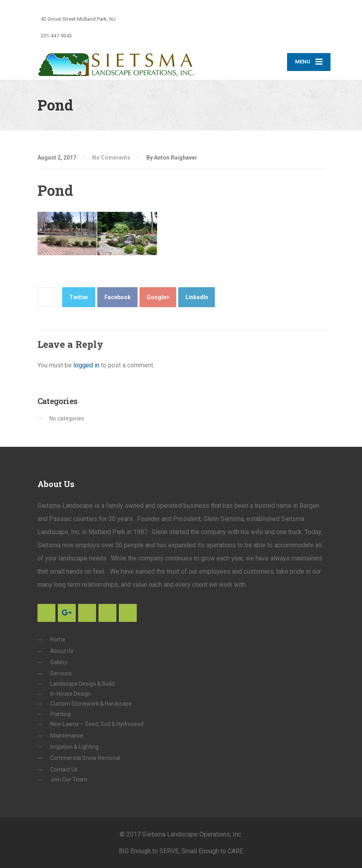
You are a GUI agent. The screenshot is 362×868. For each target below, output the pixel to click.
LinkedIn (197, 297)
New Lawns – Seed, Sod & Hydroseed (97, 724)
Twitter (79, 297)
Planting (61, 714)
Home (58, 639)
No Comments (111, 158)
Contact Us (64, 769)
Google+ (158, 297)
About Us (62, 651)
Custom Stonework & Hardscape (91, 704)
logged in (86, 365)
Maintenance (67, 736)
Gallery (59, 662)
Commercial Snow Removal (85, 758)
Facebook (118, 297)
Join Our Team (69, 779)
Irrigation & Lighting (74, 747)
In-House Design (71, 694)
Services (61, 673)
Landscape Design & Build (82, 684)
